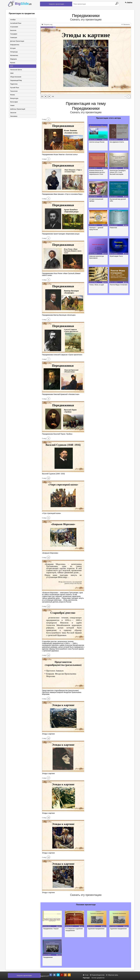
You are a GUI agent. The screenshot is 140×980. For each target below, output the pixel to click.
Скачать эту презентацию (86, 20)
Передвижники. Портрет (51, 929)
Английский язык (16, 23)
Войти (129, 3)
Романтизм (113, 228)
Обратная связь (112, 975)
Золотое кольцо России (97, 142)
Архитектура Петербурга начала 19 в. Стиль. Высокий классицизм (118, 172)
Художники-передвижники (96, 929)
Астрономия (14, 27)
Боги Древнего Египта (117, 142)
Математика (14, 55)
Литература (14, 52)
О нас (86, 975)
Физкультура (14, 98)
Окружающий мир (16, 81)
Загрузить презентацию (56, 4)
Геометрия (14, 38)
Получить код (47, 24)
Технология (14, 91)
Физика (12, 95)
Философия (14, 102)
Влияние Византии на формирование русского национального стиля (97, 172)
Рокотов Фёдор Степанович (119, 285)
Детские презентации (17, 41)
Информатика (15, 45)
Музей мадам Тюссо (116, 256)
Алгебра (13, 20)
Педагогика (14, 84)
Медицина (13, 59)
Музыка (13, 63)
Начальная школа (16, 70)
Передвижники (48, 957)
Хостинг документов (98, 978)
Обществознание (16, 77)
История (13, 48)
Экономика (14, 116)
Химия (12, 106)
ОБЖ (12, 73)
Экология (13, 113)
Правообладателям (97, 975)
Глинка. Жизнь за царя (97, 285)
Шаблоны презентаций (18, 109)
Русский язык (15, 88)
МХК (12, 66)
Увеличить (126, 24)
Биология (13, 30)
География (14, 34)
